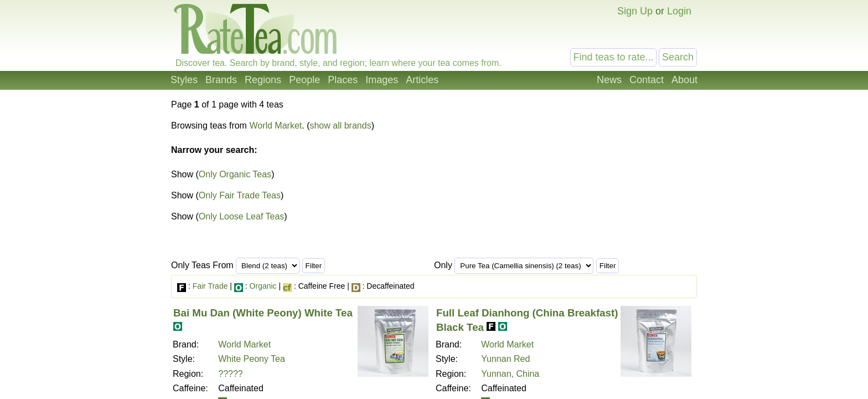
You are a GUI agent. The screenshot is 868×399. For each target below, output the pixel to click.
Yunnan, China (510, 374)
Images (382, 80)
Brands (221, 80)
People (304, 80)
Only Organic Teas (235, 174)
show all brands (340, 126)
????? (231, 374)
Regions (263, 80)
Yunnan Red (505, 359)
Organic (263, 286)
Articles (422, 80)
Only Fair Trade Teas (240, 195)
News (609, 80)
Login (679, 11)
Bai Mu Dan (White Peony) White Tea (263, 313)
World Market (275, 126)
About (684, 80)
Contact (647, 80)
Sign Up (635, 11)
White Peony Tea (252, 359)
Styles (184, 80)
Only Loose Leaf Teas (241, 216)
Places (343, 80)
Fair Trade (210, 286)
